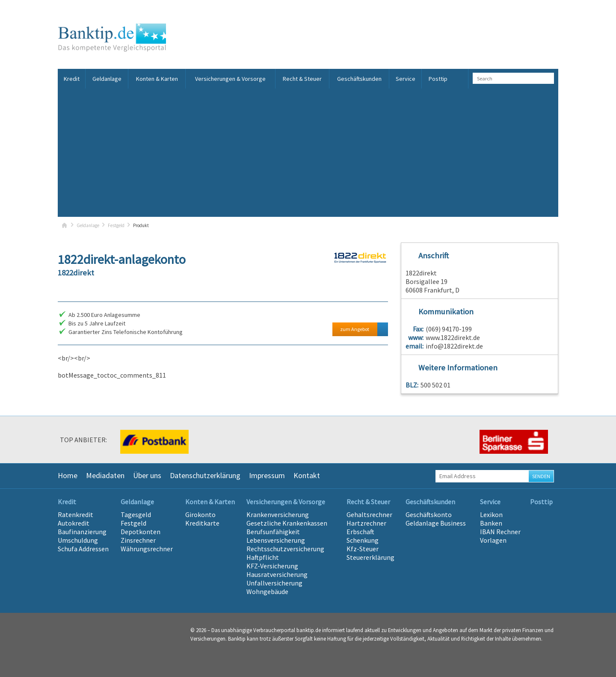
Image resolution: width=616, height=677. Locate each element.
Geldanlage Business (436, 523)
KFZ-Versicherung (272, 566)
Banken (491, 523)
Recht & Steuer (302, 79)
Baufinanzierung (82, 532)
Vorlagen (493, 540)
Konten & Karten (157, 79)
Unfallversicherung (274, 583)
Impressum (267, 475)
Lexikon (491, 514)
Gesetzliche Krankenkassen (287, 523)
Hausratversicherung (277, 574)
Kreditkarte (202, 523)
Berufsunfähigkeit (273, 532)
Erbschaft (360, 532)
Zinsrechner (138, 540)
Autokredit (74, 523)
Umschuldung (78, 540)
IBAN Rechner (500, 532)
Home (68, 475)
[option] (154, 442)
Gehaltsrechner (369, 514)
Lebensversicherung (276, 540)
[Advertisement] (308, 153)
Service (406, 79)
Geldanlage (107, 79)
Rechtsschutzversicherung (285, 549)
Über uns (147, 475)
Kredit (72, 79)
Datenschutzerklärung (205, 475)
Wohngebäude (267, 591)
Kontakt (307, 475)
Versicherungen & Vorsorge (230, 79)
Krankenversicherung (278, 514)
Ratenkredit (76, 514)
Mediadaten (105, 475)
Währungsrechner (147, 549)
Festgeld (116, 225)
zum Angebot (355, 329)
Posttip (438, 79)
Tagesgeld (136, 514)
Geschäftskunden (359, 79)
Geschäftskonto (429, 514)
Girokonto (200, 514)
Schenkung (363, 540)
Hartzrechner (366, 523)
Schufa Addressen (83, 549)
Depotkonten (141, 532)
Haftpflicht (263, 557)
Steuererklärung (370, 557)
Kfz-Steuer (363, 549)
